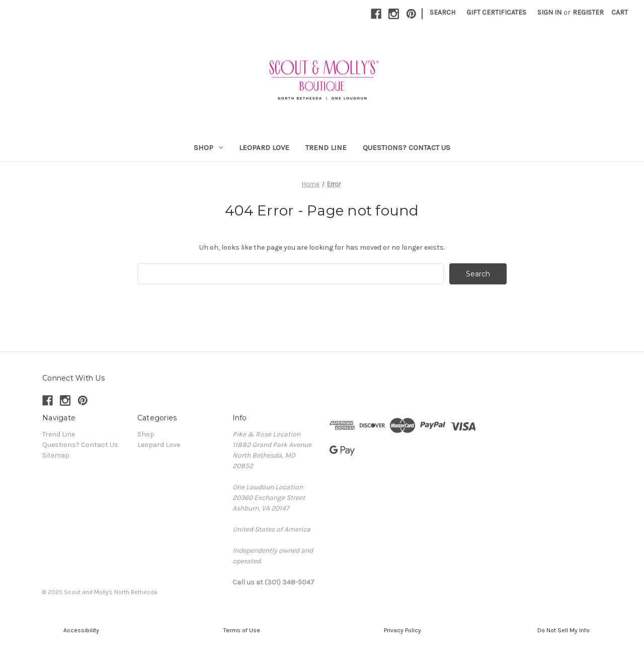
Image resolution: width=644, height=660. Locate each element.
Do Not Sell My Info (563, 630)
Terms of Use (242, 630)
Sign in (549, 12)
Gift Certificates (496, 12)
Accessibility (80, 630)
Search (442, 12)
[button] (80, 630)
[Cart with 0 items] (620, 12)
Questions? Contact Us (407, 148)
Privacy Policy (403, 630)
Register (588, 12)
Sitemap (56, 455)
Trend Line (326, 148)
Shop (208, 148)
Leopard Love (264, 148)
